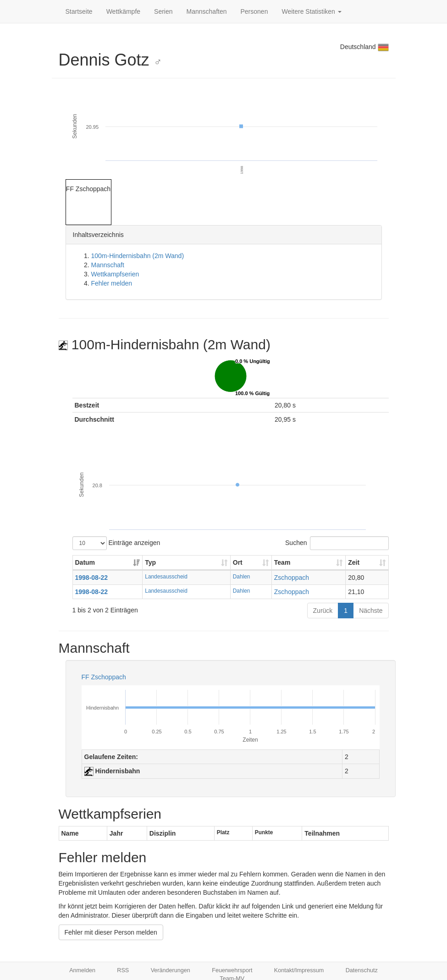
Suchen (337, 543)
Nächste (371, 611)
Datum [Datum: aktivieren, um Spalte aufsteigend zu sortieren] (85, 562)
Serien (163, 11)
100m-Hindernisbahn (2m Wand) (138, 256)
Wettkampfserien (115, 274)
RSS (123, 970)
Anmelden (82, 970)
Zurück (323, 611)
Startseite (79, 11)
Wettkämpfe (123, 11)
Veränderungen (171, 970)
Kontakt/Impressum (299, 970)
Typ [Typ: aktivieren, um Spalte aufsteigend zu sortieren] (150, 562)
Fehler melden (112, 283)
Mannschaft (108, 265)
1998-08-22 (92, 578)
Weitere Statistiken (311, 11)
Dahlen (242, 577)
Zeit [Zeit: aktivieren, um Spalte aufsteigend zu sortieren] (354, 562)
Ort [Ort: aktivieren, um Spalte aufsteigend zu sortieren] (238, 562)
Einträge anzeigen (116, 543)
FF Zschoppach (104, 677)
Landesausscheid (166, 577)
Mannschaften (207, 11)
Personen (254, 11)
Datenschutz (362, 970)
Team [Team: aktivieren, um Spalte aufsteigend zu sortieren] (282, 562)
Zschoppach (292, 578)
